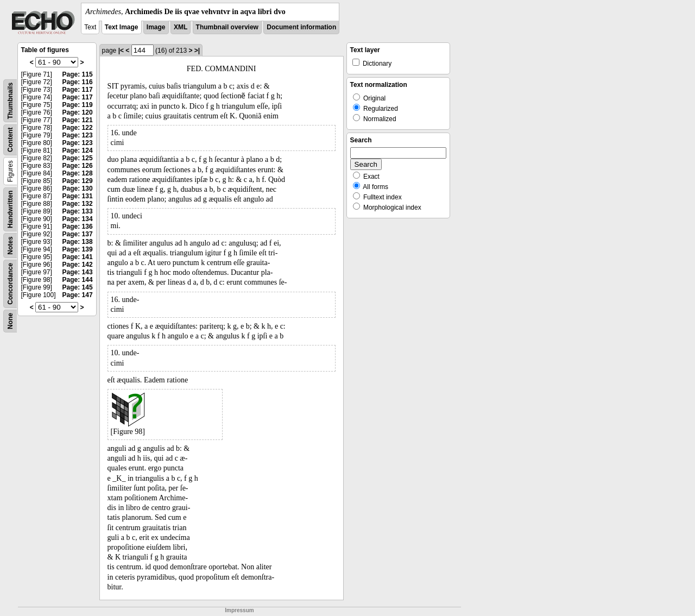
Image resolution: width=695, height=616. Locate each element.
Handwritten (10, 209)
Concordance (10, 284)
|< (121, 51)
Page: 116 (78, 82)
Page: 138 (78, 242)
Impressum (239, 610)
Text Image (122, 27)
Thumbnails (10, 101)
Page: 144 (78, 280)
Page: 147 (78, 295)
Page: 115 (78, 74)
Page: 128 (78, 173)
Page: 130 (78, 188)
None (10, 321)
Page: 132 (78, 204)
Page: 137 (78, 234)
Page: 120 (78, 112)
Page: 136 (78, 227)
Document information (301, 27)
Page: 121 (78, 120)
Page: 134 (78, 219)
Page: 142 (78, 265)
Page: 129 (78, 181)
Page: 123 (78, 135)
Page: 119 (78, 105)
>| (197, 51)
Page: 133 (78, 211)
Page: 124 (78, 150)
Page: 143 (78, 272)
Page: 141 (78, 257)
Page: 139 (78, 249)
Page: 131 (78, 196)
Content (10, 140)
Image (156, 27)
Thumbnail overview (227, 27)
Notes (10, 245)
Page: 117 (78, 90)
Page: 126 (78, 166)
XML (181, 27)
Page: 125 (78, 158)
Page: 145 (78, 287)
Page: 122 (78, 128)
